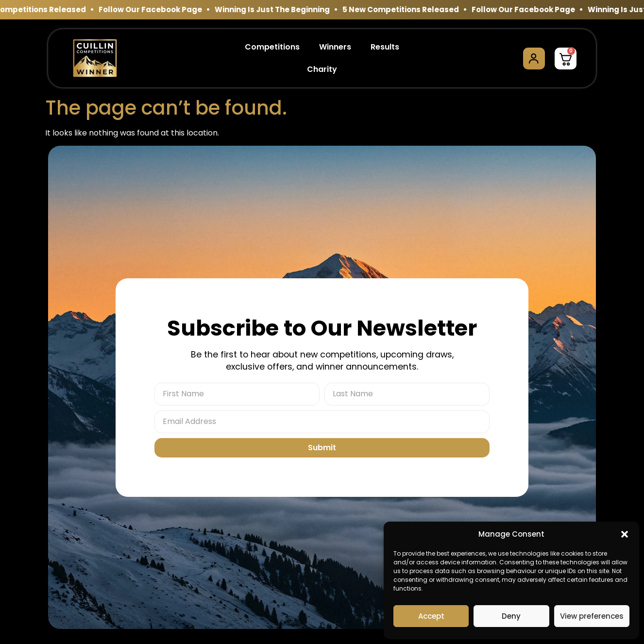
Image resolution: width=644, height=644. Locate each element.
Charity (322, 69)
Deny (511, 616)
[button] (625, 534)
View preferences (592, 616)
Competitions (272, 47)
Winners (335, 47)
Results (385, 47)
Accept (431, 616)
